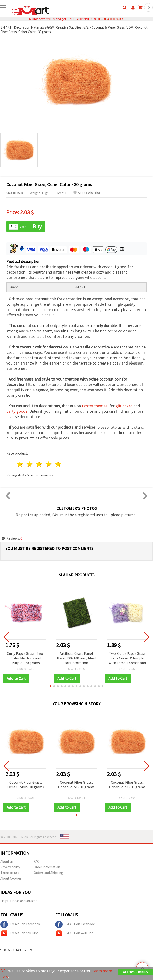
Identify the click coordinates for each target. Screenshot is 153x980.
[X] (3, 971)
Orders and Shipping (48, 873)
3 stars (39, 464)
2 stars (30, 464)
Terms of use (10, 873)
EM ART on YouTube (20, 933)
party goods (17, 411)
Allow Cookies (135, 972)
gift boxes (124, 406)
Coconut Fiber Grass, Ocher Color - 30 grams (26, 785)
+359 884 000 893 (109, 19)
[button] (50, 686)
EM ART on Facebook (20, 924)
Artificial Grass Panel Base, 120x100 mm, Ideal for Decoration (76, 658)
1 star (20, 464)
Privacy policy (10, 867)
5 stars (58, 464)
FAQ (37, 861)
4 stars (49, 464)
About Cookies (11, 878)
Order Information (47, 867)
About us (7, 861)
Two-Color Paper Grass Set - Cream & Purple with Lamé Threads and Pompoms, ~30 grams (127, 658)
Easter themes (95, 406)
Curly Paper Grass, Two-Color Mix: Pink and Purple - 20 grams (26, 658)
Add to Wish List (87, 193)
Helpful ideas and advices (19, 901)
